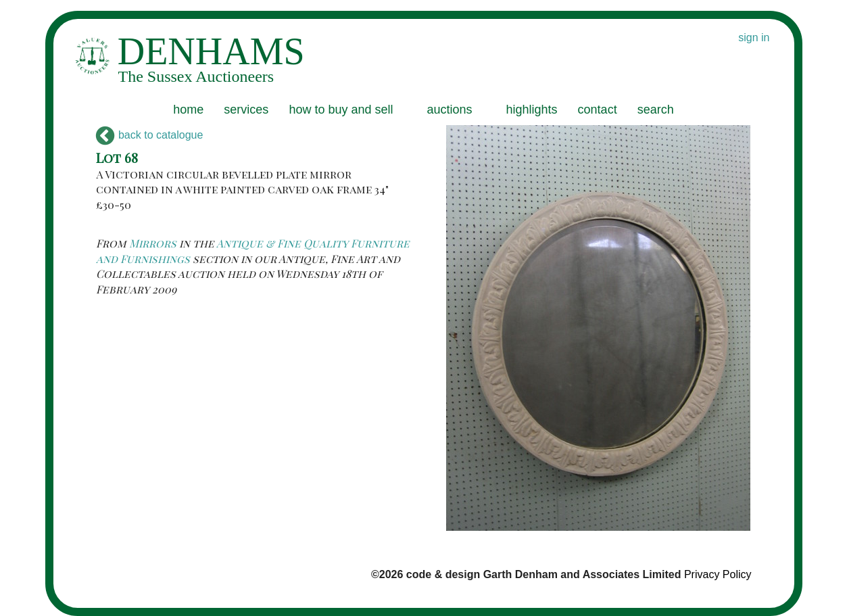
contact (598, 110)
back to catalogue (150, 135)
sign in (754, 38)
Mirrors (153, 243)
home (188, 110)
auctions (449, 110)
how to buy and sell (341, 110)
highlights (532, 110)
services (246, 110)
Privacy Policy (718, 574)
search (656, 110)
